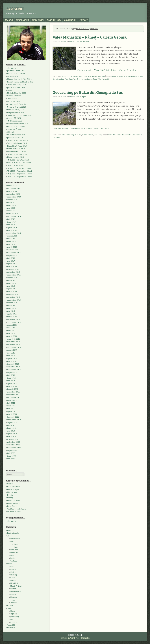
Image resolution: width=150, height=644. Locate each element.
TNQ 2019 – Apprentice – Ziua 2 (20, 171)
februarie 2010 (13, 439)
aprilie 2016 (12, 289)
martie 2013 (12, 361)
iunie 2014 (11, 331)
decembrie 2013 (14, 339)
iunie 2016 (11, 283)
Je (71, 76)
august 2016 (12, 278)
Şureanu (14, 597)
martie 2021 (12, 191)
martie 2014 (12, 336)
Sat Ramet (82, 79)
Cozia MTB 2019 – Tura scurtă (19, 163)
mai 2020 (11, 208)
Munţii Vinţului (16, 586)
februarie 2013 (13, 364)
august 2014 (12, 325)
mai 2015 (11, 311)
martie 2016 (12, 292)
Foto (68, 76)
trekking (14, 622)
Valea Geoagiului (134, 135)
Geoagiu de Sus (58, 79)
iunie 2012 (11, 378)
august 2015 (12, 303)
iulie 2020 (11, 202)
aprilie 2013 (12, 358)
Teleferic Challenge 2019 (17, 143)
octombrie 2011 (13, 395)
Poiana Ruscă (16, 591)
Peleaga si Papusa (14, 500)
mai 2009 (11, 459)
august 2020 (12, 200)
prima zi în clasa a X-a (16, 138)
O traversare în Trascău (16, 104)
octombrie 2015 (14, 297)
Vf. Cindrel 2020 (14, 101)
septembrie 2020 (14, 197)
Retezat (13, 594)
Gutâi (12, 578)
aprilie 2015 (12, 314)
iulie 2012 (11, 375)
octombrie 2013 (13, 344)
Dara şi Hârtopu (14, 487)
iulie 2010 (11, 425)
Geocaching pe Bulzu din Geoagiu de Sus (88, 93)
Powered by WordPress (70, 638)
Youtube (14, 561)
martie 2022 (12, 186)
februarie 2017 (13, 269)
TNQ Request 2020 (15, 121)
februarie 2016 (13, 294)
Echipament (15, 539)
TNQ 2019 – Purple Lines (17, 154)
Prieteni (13, 558)
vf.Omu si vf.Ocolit (14, 512)
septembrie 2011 (14, 397)
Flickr (16, 544)
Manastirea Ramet (71, 79)
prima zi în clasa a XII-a (16, 71)
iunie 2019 (11, 222)
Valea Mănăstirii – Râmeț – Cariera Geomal (90, 37)
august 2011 (12, 400)
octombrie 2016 (14, 272)
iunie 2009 (11, 456)
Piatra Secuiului (13, 503)
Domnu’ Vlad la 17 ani (16, 126)
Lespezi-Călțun (13, 489)
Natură (10, 605)
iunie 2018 (11, 241)
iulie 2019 (11, 219)
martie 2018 (12, 247)
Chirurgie (11, 132)
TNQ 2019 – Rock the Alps (17, 140)
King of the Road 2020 (16, 112)
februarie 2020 (13, 214)
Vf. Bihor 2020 (13, 76)
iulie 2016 (11, 280)
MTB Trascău (22, 20)
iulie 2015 (11, 305)
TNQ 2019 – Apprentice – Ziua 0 (20, 177)
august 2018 (12, 236)
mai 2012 (11, 381)
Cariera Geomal (137, 76)
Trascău (94, 76)
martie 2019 (12, 230)
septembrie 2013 (14, 347)
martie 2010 (12, 436)
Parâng (10, 498)
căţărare (14, 614)
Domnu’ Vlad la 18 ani (16, 73)
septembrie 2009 (14, 448)
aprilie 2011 (12, 411)
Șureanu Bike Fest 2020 (17, 107)
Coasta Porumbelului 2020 (18, 124)
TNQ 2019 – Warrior (15, 165)
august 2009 (12, 450)
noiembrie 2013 (13, 342)
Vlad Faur (101, 76)
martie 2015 (12, 317)
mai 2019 (11, 225)
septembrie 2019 (14, 216)
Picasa (75, 76)
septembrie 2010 (14, 420)
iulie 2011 (11, 403)
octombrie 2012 (13, 367)
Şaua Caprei (12, 506)
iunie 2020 (11, 205)
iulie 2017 (11, 258)
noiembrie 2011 (13, 392)
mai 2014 (11, 333)
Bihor (12, 566)
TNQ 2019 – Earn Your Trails (18, 160)
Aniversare (11, 530)
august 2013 (12, 350)
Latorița (13, 580)
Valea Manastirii (103, 79)
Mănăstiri (14, 552)
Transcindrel (12, 99)
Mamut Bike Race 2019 (16, 135)
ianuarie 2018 (13, 250)
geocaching (70, 135)
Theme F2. (85, 638)
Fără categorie (13, 533)
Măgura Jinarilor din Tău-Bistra (19, 79)
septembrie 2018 (14, 233)
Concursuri (70, 20)
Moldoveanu (12, 492)
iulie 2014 (11, 328)
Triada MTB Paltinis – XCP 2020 (20, 115)
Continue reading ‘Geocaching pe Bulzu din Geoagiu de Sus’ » (81, 129)
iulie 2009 (11, 453)
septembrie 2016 (14, 275)
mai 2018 (11, 244)
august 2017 (12, 255)
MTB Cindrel (38, 20)
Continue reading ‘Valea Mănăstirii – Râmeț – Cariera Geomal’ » (107, 70)
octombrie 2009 (14, 445)
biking (64, 76)
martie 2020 (12, 211)
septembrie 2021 (14, 188)
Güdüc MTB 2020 (14, 118)
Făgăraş (14, 575)
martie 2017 (12, 266)
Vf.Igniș (10, 90)
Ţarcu (13, 600)
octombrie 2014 (14, 319)
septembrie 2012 (14, 370)
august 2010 (12, 422)
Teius (95, 79)
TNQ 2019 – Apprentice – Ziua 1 (20, 174)
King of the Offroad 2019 (17, 146)
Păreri (13, 555)
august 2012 (12, 372)
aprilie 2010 (12, 434)
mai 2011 (11, 409)
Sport (80, 76)
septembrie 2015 (14, 300)
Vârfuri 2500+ (54, 20)
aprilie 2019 (12, 227)
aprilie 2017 (12, 264)
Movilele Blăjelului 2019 (17, 151)
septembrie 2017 (14, 253)
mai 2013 (11, 356)
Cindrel (10, 484)
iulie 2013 (11, 353)
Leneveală (14, 550)
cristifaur (63, 41)
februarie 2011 (13, 417)
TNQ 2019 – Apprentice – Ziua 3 (20, 168)
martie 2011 (12, 414)
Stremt (90, 79)
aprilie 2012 (12, 383)
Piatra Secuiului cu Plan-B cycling (20, 82)
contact (84, 20)
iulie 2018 (11, 239)
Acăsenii (15, 9)
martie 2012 (12, 386)
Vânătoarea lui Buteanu (17, 509)
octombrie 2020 (14, 194)
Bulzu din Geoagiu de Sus (121, 76)
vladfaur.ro (12, 68)
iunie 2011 (11, 406)
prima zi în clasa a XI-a (16, 87)
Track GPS (87, 76)
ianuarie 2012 (13, 389)
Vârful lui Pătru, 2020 (16, 110)
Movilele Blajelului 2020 (17, 93)
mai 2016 (11, 286)
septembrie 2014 (14, 322)
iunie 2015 (11, 308)
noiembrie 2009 (14, 442)
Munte (79, 135)
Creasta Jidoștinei (14, 96)
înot (12, 619)
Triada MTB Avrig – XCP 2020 (19, 85)
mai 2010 (11, 431)
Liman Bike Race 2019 (16, 149)
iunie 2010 (11, 428)
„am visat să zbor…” (15, 129)
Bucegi (13, 569)
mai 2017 (11, 261)
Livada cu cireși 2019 (16, 157)
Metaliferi (14, 583)
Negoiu (10, 495)
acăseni (9, 20)
